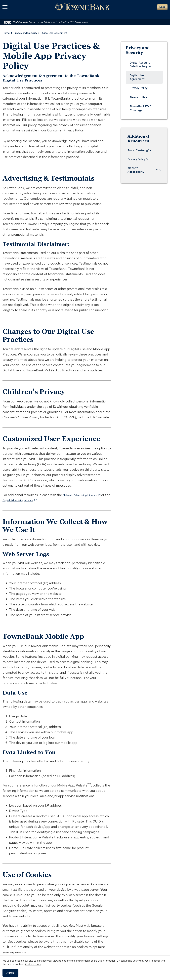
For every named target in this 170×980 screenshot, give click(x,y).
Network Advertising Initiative (86, 495)
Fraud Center (138, 152)
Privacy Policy (136, 159)
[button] (5, 7)
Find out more (33, 964)
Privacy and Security (25, 33)
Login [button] (162, 7)
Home (6, 33)
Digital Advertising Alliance (34, 500)
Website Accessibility (143, 171)
